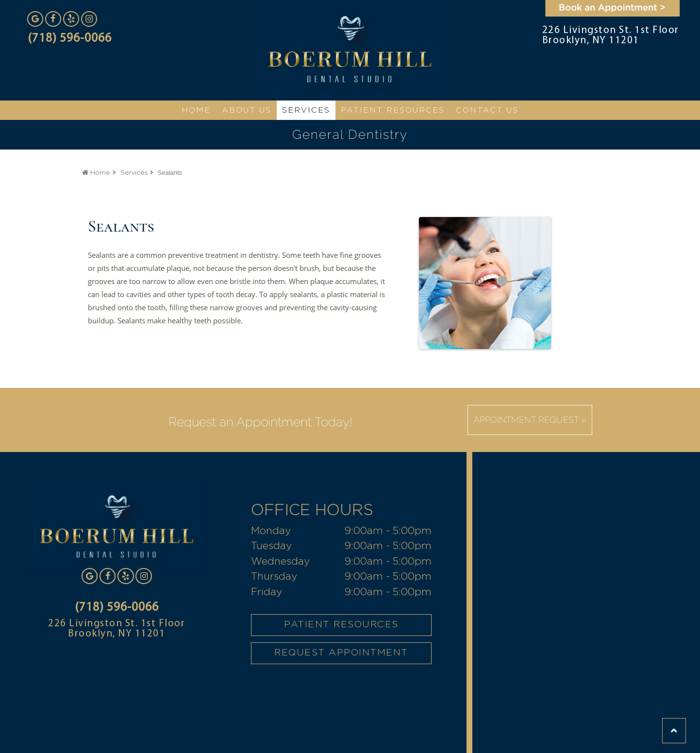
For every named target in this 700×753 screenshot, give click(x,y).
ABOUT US (247, 110)
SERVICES (306, 110)
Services (134, 172)
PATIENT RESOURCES (341, 625)
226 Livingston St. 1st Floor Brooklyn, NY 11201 (611, 35)
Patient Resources (393, 110)
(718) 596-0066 (70, 39)
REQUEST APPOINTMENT (341, 653)
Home (100, 172)
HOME (196, 110)
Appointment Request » (530, 420)
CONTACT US (487, 110)
